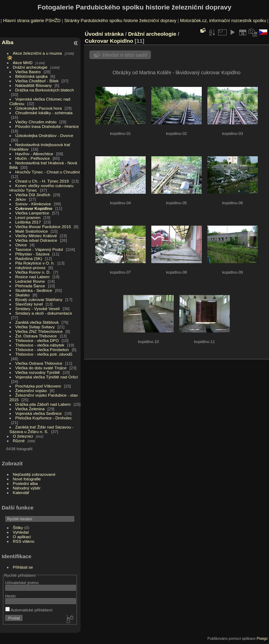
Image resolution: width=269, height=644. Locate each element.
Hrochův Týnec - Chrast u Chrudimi (48, 172)
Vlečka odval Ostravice (36, 240)
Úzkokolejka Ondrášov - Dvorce (44, 135)
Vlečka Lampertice (32, 213)
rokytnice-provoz (30, 268)
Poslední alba (25, 483)
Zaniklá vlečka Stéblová (37, 322)
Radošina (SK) (29, 258)
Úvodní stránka (104, 34)
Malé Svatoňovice (32, 231)
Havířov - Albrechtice (35, 154)
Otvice (21, 245)
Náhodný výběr (27, 488)
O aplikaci (22, 537)
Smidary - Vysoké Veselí (38, 309)
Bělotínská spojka (32, 76)
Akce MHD (23, 63)
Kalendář (21, 492)
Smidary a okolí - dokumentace (44, 313)
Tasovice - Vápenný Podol (39, 249)
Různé (19, 441)
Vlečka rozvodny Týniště (38, 372)
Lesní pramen (28, 217)
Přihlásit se (23, 567)
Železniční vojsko (32, 390)
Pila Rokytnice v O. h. (35, 263)
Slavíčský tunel (29, 304)
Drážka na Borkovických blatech (45, 90)
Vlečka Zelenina (30, 409)
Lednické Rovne (30, 281)
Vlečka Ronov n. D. (33, 272)
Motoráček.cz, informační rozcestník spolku (223, 20)
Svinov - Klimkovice (33, 204)
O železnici (23, 436)
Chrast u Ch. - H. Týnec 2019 (42, 181)
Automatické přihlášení (29, 610)
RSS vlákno (24, 541)
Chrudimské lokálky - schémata (44, 113)
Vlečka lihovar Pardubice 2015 (43, 227)
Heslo (11, 596)
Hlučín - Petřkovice (33, 158)
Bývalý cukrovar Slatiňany (39, 299)
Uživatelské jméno (22, 583)
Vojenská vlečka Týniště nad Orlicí (47, 377)
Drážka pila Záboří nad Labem (43, 404)
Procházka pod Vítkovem (38, 386)
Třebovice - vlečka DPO (37, 340)
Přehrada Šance (30, 286)
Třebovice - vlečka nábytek (40, 345)
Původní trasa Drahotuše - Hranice (47, 126)
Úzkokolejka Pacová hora (39, 108)
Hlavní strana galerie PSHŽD (32, 20)
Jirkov (21, 199)
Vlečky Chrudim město (36, 122)
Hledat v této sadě (125, 55)
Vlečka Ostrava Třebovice (39, 363)
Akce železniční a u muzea (37, 53)
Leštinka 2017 (28, 222)
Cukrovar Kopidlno (34, 208)
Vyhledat (21, 532)
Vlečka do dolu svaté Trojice (41, 368)
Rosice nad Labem (33, 277)
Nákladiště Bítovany (34, 85)
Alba (8, 42)
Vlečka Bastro (28, 72)
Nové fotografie (27, 479)
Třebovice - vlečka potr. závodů (44, 354)
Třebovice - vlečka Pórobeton (42, 350)
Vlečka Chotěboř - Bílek (37, 81)
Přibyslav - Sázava (32, 254)
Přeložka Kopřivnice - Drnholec (44, 418)
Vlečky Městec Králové (36, 236)
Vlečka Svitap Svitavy (35, 327)
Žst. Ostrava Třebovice (36, 336)
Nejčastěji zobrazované (34, 474)
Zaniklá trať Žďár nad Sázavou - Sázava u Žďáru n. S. (42, 429)
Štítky (18, 527)
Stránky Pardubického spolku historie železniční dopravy (120, 20)
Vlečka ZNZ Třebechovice (39, 331)
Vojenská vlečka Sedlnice (39, 413)
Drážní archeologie (30, 67)
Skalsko (23, 295)
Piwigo (262, 638)
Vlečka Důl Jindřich (33, 195)
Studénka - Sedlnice (34, 290)
